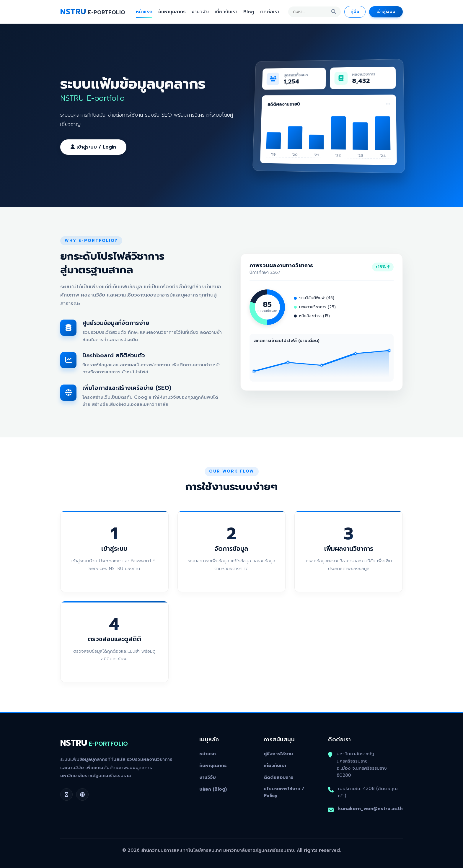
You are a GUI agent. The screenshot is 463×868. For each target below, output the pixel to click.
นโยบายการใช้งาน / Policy (284, 792)
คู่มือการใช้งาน (278, 754)
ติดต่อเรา (270, 12)
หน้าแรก (144, 12)
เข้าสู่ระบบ (386, 12)
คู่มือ (355, 12)
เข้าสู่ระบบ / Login (93, 147)
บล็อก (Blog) (213, 789)
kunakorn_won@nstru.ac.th (370, 808)
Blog (249, 12)
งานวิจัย (200, 12)
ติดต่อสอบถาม (279, 777)
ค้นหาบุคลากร (172, 12)
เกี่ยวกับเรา (226, 12)
